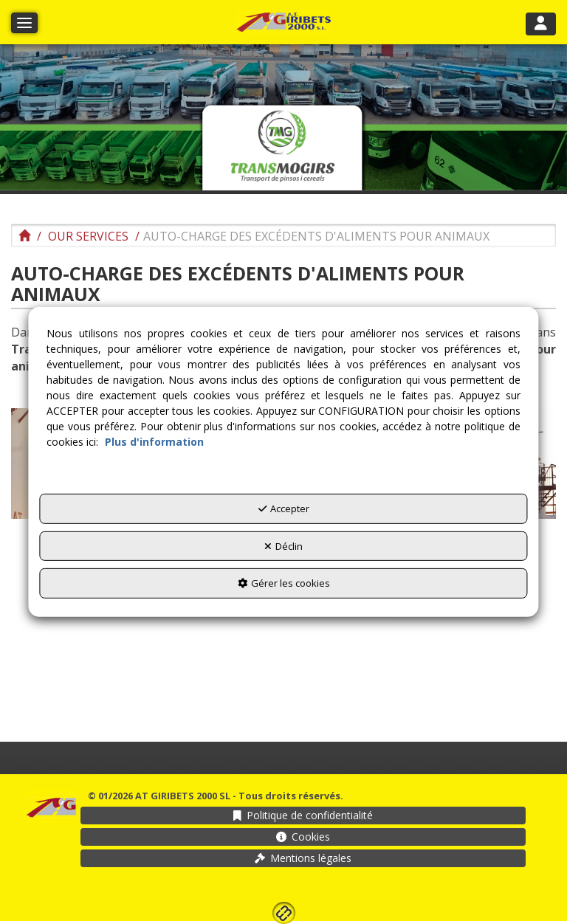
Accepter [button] (284, 508)
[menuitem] (303, 816)
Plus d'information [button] (154, 442)
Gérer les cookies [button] (284, 583)
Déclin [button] (283, 546)
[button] (283, 23)
